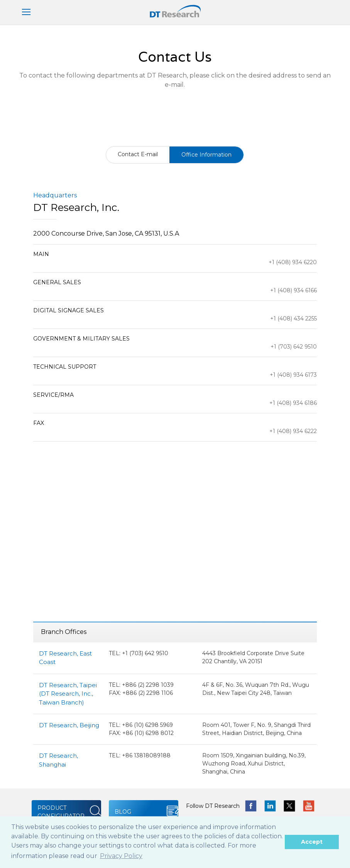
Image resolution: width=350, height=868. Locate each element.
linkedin (270, 806)
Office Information (206, 155)
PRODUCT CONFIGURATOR (61, 812)
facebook (251, 806)
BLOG (123, 812)
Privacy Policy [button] (121, 856)
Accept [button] (312, 842)
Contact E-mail (138, 154)
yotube (309, 806)
